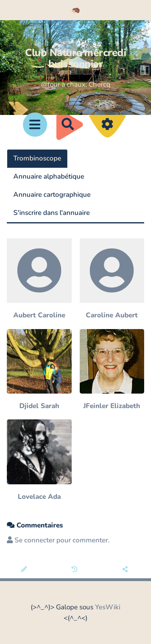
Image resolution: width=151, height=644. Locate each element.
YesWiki (108, 607)
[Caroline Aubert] (112, 280)
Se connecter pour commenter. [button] (58, 540)
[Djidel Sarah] (39, 370)
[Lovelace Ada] (39, 461)
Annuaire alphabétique (49, 176)
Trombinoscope (37, 158)
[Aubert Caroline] (39, 280)
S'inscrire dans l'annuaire (52, 213)
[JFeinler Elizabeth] (112, 370)
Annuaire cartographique (52, 195)
